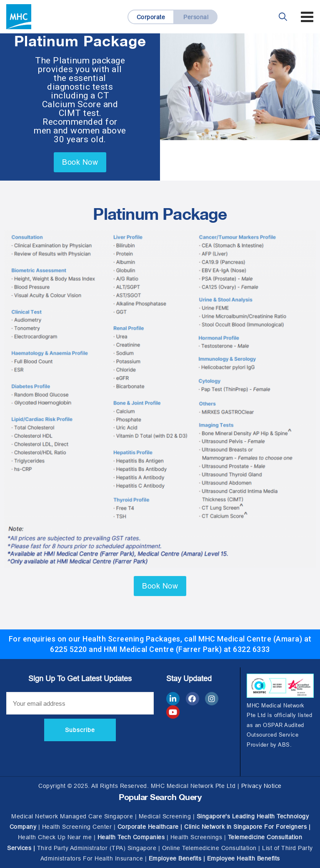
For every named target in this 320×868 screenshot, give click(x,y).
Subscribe (80, 730)
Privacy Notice (261, 786)
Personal (196, 17)
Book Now (80, 162)
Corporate (151, 17)
